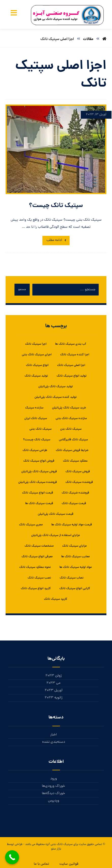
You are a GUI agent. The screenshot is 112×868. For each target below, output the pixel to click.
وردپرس (54, 801)
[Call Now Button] (12, 857)
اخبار (54, 735)
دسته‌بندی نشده (54, 742)
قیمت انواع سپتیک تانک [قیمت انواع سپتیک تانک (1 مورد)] (38, 493)
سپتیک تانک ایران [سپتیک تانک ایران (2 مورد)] (36, 419)
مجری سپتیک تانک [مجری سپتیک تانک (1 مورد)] (31, 525)
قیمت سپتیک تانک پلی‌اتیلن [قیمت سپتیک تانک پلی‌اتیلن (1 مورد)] (56, 514)
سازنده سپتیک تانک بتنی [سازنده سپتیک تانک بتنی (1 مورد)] (71, 419)
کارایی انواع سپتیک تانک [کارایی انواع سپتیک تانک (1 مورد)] (75, 589)
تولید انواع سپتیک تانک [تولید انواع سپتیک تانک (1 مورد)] (72, 376)
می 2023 (53, 683)
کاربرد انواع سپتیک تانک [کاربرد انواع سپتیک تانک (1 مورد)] (36, 589)
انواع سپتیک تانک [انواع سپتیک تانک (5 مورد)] (37, 365)
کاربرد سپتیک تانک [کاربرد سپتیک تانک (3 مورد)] (56, 599)
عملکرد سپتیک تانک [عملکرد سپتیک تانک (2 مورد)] (75, 461)
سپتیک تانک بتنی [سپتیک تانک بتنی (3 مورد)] (41, 429)
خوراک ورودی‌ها (53, 786)
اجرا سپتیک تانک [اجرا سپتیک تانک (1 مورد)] (36, 344)
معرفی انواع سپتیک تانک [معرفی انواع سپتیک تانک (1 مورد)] (37, 557)
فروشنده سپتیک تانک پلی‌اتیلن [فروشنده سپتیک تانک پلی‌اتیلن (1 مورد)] (38, 482)
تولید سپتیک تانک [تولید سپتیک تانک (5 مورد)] (36, 376)
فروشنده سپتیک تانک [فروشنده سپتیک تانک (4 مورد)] (79, 482)
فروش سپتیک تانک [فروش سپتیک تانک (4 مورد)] (78, 472)
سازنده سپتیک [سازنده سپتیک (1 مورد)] (34, 408)
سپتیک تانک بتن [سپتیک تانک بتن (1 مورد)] (71, 429)
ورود (54, 779)
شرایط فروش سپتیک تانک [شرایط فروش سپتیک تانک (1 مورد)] (72, 450)
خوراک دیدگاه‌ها (53, 793)
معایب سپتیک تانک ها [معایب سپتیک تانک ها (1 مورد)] (75, 557)
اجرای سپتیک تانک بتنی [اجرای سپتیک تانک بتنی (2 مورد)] (37, 355)
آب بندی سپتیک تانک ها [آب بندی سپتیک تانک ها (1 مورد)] (71, 344)
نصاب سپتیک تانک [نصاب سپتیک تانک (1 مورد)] (72, 578)
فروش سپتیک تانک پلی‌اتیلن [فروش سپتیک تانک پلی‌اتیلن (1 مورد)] (39, 472)
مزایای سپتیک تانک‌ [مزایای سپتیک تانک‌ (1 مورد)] (74, 546)
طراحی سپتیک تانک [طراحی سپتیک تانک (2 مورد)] (35, 450)
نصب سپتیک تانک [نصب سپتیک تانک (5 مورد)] (39, 578)
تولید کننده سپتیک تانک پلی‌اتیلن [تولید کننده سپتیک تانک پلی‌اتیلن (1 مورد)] (56, 397)
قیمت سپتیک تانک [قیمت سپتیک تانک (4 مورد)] (74, 504)
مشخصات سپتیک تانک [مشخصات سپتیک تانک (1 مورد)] (39, 546)
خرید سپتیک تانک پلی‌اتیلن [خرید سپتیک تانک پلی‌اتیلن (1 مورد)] (69, 408)
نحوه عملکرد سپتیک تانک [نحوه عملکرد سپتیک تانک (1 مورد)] (35, 567)
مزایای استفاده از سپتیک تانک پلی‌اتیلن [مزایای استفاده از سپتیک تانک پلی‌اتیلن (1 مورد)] (55, 535)
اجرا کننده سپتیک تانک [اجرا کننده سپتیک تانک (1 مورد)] (75, 355)
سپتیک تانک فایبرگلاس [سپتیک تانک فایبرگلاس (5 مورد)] (73, 440)
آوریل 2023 (54, 690)
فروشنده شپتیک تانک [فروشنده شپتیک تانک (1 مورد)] (75, 493)
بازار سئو (56, 849)
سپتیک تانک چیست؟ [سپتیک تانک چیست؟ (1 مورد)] (37, 440)
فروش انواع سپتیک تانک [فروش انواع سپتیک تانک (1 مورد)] (39, 461)
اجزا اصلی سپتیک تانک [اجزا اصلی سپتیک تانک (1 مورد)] (71, 365)
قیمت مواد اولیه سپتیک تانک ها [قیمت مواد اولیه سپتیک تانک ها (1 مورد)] (72, 525)
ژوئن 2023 (54, 676)
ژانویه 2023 (54, 698)
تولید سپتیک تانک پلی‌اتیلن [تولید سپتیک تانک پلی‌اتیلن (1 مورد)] (56, 387)
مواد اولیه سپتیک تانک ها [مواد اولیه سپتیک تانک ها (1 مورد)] (76, 567)
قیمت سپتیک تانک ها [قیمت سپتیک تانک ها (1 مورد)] (39, 504)
